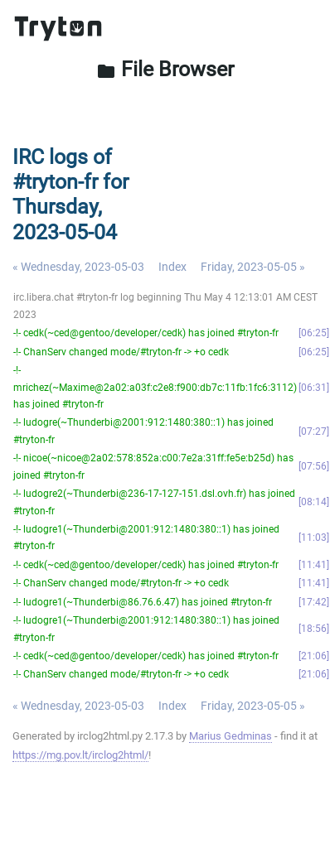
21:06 (314, 656)
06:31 (314, 388)
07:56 (314, 466)
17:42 (314, 602)
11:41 (314, 565)
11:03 (314, 538)
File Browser (165, 69)
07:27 (314, 432)
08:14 (314, 502)
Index (172, 267)
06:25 (314, 333)
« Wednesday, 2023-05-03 (78, 267)
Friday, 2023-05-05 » (253, 267)
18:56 (314, 629)
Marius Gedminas (231, 736)
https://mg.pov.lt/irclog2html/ (80, 755)
